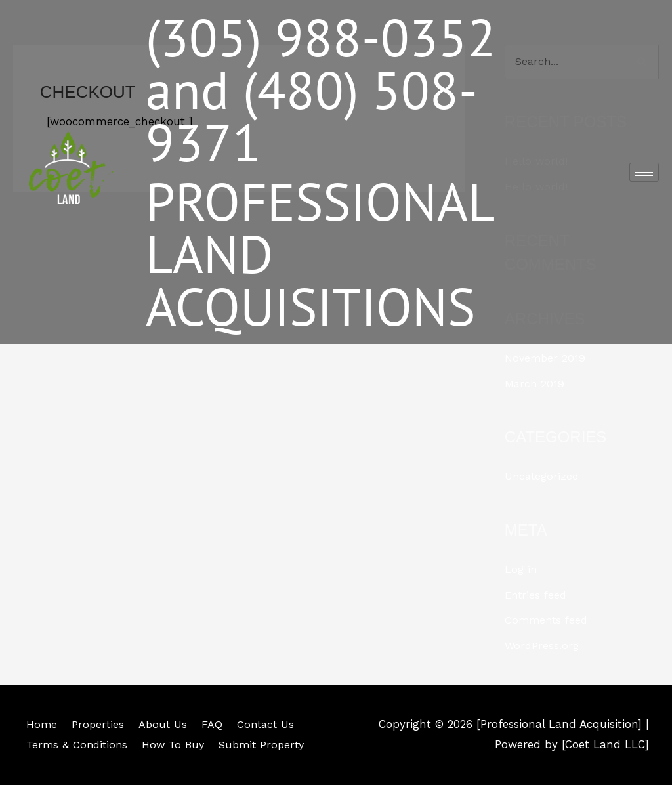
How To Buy (175, 744)
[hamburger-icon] (644, 172)
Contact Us (269, 723)
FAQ (213, 723)
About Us (163, 723)
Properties (96, 723)
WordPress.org (543, 645)
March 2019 (535, 383)
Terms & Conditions (75, 744)
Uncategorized (543, 477)
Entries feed (537, 595)
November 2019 (546, 358)
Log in (521, 570)
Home (39, 723)
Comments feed (548, 620)
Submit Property (266, 744)
